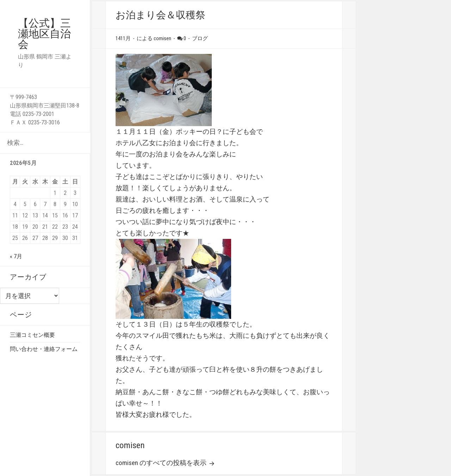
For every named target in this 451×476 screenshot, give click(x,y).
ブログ (200, 38)
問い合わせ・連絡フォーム (44, 349)
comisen (162, 38)
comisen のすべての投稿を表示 (162, 463)
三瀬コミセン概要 (32, 335)
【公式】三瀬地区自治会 (44, 34)
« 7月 (16, 256)
